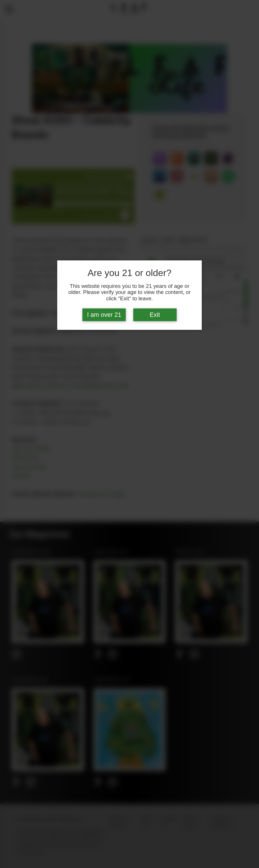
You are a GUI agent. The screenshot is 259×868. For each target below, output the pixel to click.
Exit (155, 315)
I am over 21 (104, 315)
